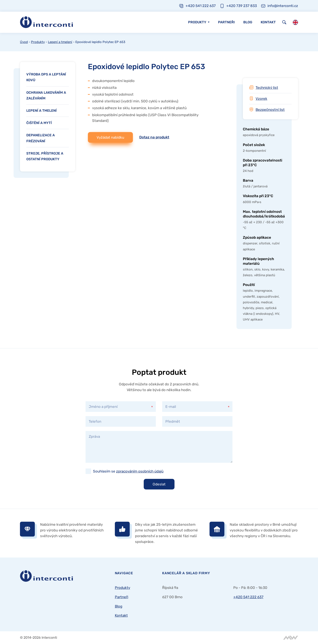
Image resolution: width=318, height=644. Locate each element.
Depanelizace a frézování (41, 138)
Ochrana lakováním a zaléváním (46, 95)
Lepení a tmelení (60, 42)
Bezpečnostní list (270, 110)
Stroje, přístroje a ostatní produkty (45, 156)
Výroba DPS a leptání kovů (46, 77)
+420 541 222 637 (248, 597)
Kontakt (268, 22)
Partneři (226, 22)
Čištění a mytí (39, 123)
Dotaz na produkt (154, 137)
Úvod (24, 42)
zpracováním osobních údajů (140, 471)
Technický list (267, 88)
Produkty (197, 22)
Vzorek (261, 99)
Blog (248, 22)
